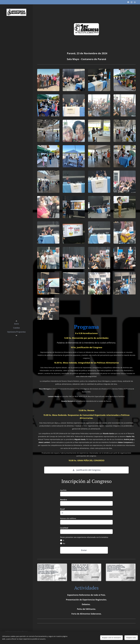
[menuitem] (16, 324)
